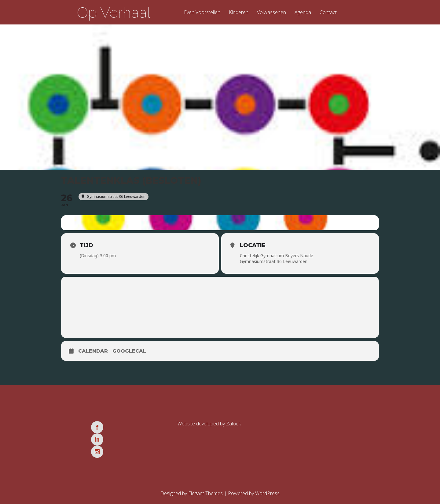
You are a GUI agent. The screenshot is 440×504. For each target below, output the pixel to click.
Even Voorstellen (202, 13)
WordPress (267, 472)
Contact (328, 13)
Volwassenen (271, 13)
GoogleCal (129, 354)
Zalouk (233, 427)
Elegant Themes (205, 472)
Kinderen (239, 13)
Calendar (93, 354)
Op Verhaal (114, 13)
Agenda (303, 13)
